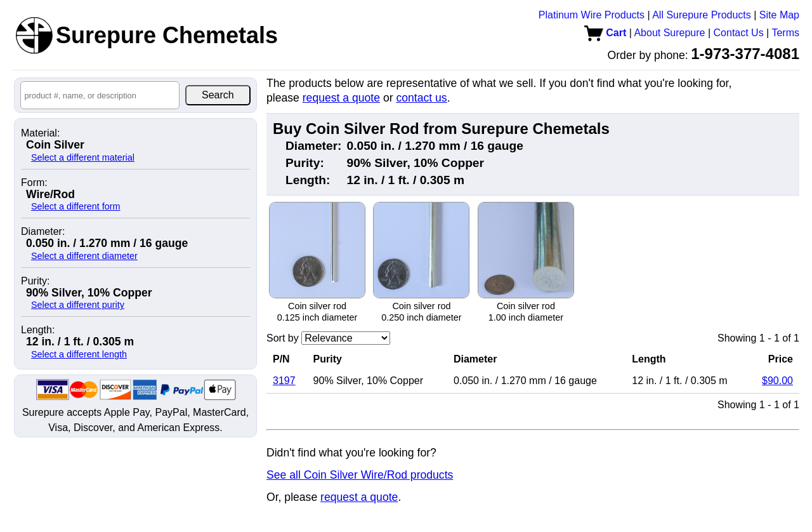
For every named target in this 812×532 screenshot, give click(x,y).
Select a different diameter (84, 256)
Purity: (35, 281)
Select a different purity (78, 305)
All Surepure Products (702, 15)
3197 (284, 381)
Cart (605, 33)
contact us (421, 98)
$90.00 (777, 381)
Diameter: (43, 232)
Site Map (779, 15)
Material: (40, 133)
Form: (34, 183)
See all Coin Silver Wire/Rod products (360, 475)
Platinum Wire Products (592, 15)
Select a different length (79, 354)
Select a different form (76, 206)
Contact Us (739, 33)
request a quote (341, 98)
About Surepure (669, 33)
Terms (785, 33)
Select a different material (83, 157)
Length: (38, 330)
